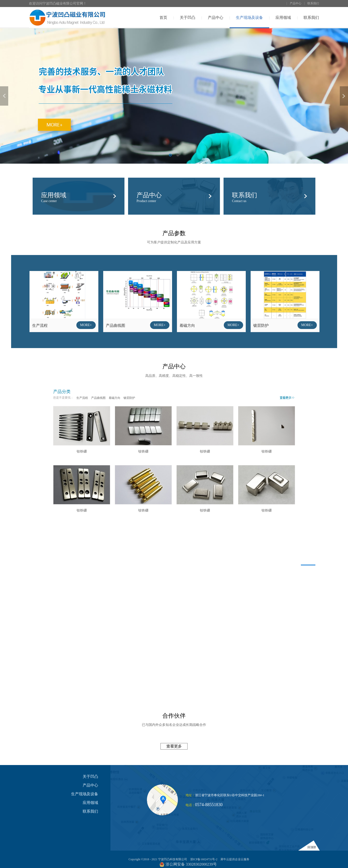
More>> (287, 397)
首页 (163, 18)
